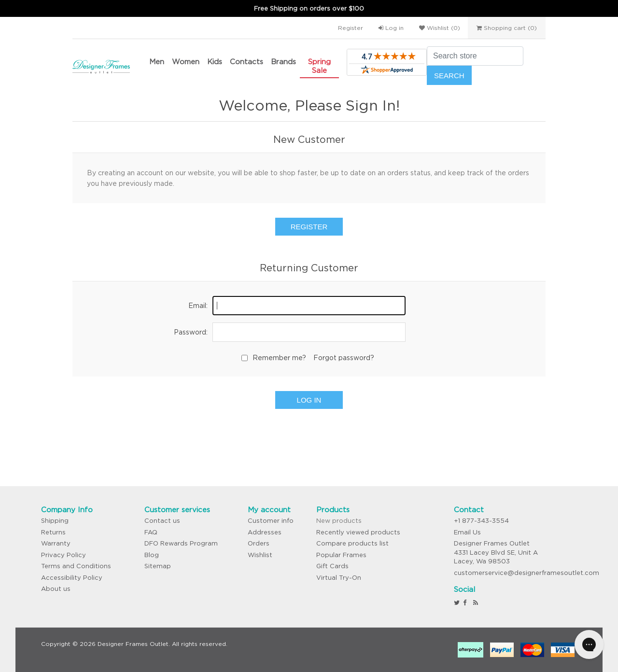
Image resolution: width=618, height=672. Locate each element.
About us (56, 589)
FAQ (151, 532)
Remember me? (279, 358)
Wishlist (260, 555)
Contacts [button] (246, 62)
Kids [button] (215, 62)
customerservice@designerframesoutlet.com (527, 573)
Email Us (467, 532)
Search (449, 76)
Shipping (55, 521)
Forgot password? (344, 358)
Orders (259, 543)
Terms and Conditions (76, 566)
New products (339, 521)
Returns (53, 532)
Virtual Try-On (339, 578)
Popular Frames (341, 555)
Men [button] (157, 62)
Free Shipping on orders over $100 (309, 8)
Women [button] (186, 62)
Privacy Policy (63, 555)
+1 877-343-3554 (481, 521)
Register (351, 28)
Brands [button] (283, 62)
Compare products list (352, 543)
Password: (191, 332)
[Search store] (475, 56)
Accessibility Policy (72, 578)
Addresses (265, 532)
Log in (391, 28)
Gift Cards (332, 566)
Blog (152, 555)
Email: (198, 306)
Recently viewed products (358, 532)
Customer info (271, 521)
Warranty (56, 543)
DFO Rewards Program (181, 543)
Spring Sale (319, 66)
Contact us (162, 521)
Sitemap (158, 566)
